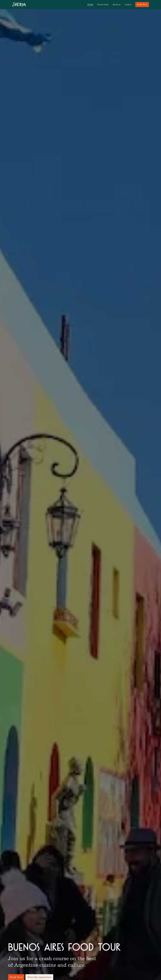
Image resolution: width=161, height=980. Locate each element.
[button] (90, 5)
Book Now (142, 4)
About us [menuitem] (117, 5)
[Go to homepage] (19, 5)
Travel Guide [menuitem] (103, 5)
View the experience (39, 977)
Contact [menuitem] (128, 5)
